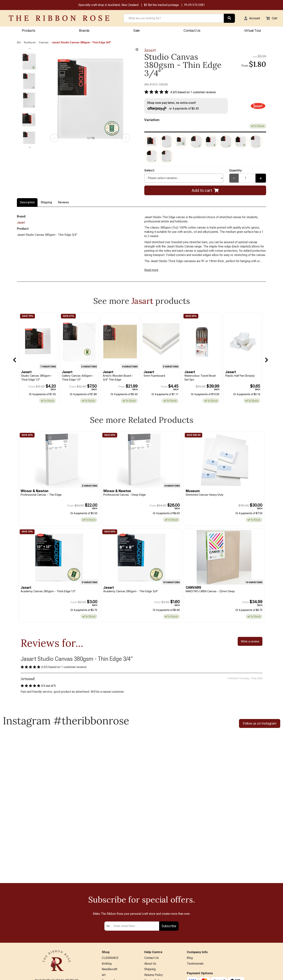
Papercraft (109, 921)
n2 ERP (263, 974)
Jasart (150, 51)
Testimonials (195, 903)
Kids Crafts (109, 945)
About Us (150, 903)
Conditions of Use (156, 927)
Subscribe (169, 864)
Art (19, 43)
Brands (84, 31)
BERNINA (108, 927)
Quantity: (236, 172)
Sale (136, 31)
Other (105, 951)
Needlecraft (109, 909)
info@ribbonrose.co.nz (57, 935)
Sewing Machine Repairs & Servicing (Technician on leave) (162, 938)
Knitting (107, 903)
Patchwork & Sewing (115, 933)
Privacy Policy (153, 921)
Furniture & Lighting (114, 939)
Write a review (250, 647)
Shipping (46, 204)
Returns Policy (154, 915)
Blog (190, 896)
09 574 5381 (197, 5)
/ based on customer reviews (196, 93)
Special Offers (111, 963)
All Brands (108, 957)
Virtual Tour (253, 31)
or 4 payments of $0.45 (175, 110)
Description (27, 204)
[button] (250, 19)
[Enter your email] (135, 864)
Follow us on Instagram (260, 730)
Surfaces (30, 43)
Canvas (44, 43)
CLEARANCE (110, 896)
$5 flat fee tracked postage (161, 5)
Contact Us (192, 31)
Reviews (63, 204)
